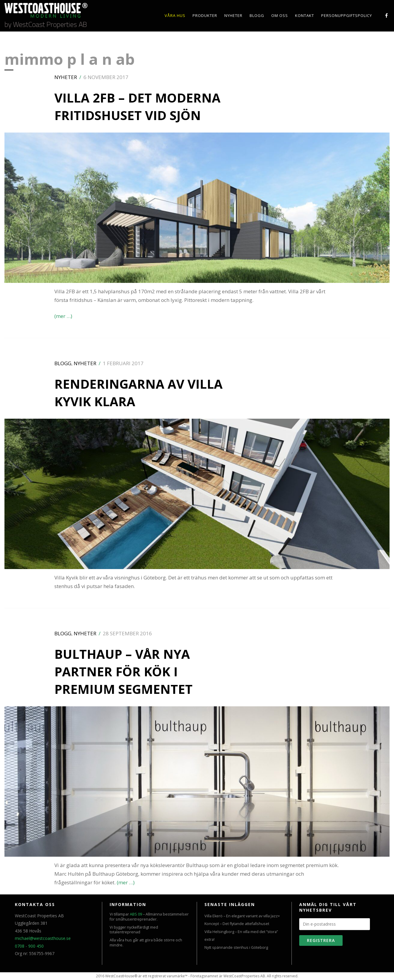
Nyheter (233, 15)
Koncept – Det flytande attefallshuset (237, 924)
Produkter (205, 15)
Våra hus (175, 15)
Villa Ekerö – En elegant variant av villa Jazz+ (242, 916)
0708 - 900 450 (29, 946)
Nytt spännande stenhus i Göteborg (236, 947)
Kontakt (305, 15)
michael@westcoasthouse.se (43, 938)
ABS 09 (136, 914)
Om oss (280, 15)
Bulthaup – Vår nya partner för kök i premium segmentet (123, 671)
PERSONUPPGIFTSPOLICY (347, 15)
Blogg (257, 15)
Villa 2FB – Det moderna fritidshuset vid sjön (137, 106)
